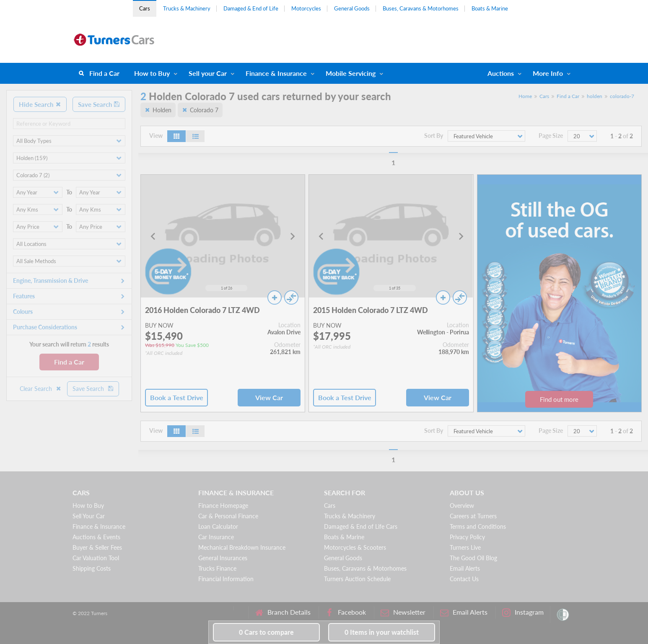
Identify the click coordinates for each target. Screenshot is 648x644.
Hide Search (40, 104)
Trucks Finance (217, 568)
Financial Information (226, 579)
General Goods (352, 8)
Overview (462, 506)
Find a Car (104, 73)
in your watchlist (382, 632)
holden (595, 96)
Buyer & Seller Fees (97, 547)
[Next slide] (292, 236)
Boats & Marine (490, 8)
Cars (145, 8)
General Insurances (223, 558)
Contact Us (464, 579)
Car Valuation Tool (96, 558)
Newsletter (403, 612)
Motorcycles (306, 8)
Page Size (551, 136)
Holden (162, 110)
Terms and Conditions (478, 526)
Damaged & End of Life (251, 8)
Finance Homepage (223, 506)
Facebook (346, 612)
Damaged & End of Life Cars (361, 526)
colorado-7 (622, 96)
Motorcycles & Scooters (355, 547)
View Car (269, 397)
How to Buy (152, 73)
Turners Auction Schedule (357, 579)
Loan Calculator (218, 526)
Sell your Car (208, 73)
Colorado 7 (204, 110)
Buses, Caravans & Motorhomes (421, 8)
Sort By (434, 136)
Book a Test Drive (177, 397)
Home (525, 96)
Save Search (99, 104)
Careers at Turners (473, 516)
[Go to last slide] (153, 236)
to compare (266, 632)
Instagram (523, 612)
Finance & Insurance (276, 73)
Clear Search (41, 389)
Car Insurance (216, 537)
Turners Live (465, 547)
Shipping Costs (92, 568)
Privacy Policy (467, 537)
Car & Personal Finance (228, 516)
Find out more (559, 399)
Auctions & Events (96, 537)
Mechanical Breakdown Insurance (242, 547)
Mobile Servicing (351, 73)
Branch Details (283, 612)
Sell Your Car (89, 516)
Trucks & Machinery (187, 8)
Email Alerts (465, 568)
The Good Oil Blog (473, 558)
